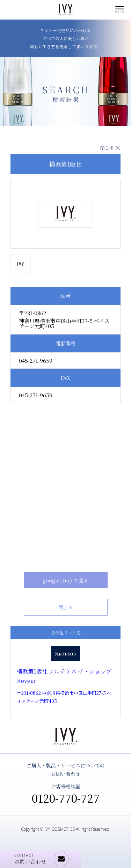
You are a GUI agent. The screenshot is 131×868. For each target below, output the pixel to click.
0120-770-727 (66, 798)
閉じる (107, 148)
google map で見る (65, 580)
